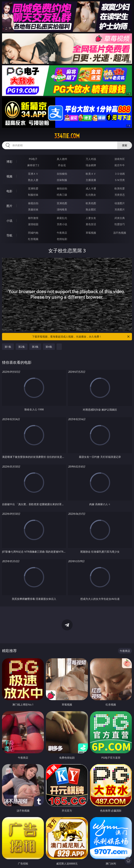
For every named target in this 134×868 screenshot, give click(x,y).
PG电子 (33, 159)
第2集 (22, 347)
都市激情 (33, 218)
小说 (9, 221)
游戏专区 (120, 159)
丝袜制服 (62, 180)
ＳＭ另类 (120, 180)
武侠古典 (120, 218)
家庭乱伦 (62, 218)
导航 (9, 235)
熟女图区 (91, 209)
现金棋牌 (91, 165)
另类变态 (120, 195)
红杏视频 (33, 239)
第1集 (8, 347)
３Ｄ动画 (120, 174)
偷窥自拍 (33, 203)
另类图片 (120, 209)
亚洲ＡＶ (33, 174)
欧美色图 (91, 203)
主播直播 (91, 180)
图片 (9, 206)
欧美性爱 (120, 188)
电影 (9, 191)
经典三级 (62, 195)
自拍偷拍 (62, 174)
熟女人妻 (33, 180)
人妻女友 (91, 218)
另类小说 (62, 224)
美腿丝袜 (33, 209)
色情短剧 (62, 239)
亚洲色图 (62, 203)
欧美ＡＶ (91, 174)
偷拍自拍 (62, 188)
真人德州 (62, 159)
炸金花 (62, 165)
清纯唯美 (62, 209)
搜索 (125, 145)
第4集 (49, 347)
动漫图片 (120, 203)
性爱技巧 (120, 224)
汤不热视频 (120, 233)
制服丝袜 (33, 195)
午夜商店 (62, 233)
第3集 (35, 347)
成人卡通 (91, 188)
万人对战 (91, 159)
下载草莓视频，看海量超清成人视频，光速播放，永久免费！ (81, 337)
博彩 (9, 162)
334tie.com (67, 136)
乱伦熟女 (91, 195)
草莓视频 (91, 233)
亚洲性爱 (33, 188)
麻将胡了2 (33, 165)
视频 (9, 176)
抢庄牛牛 (120, 165)
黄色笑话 (91, 224)
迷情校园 (33, 224)
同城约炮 (33, 233)
